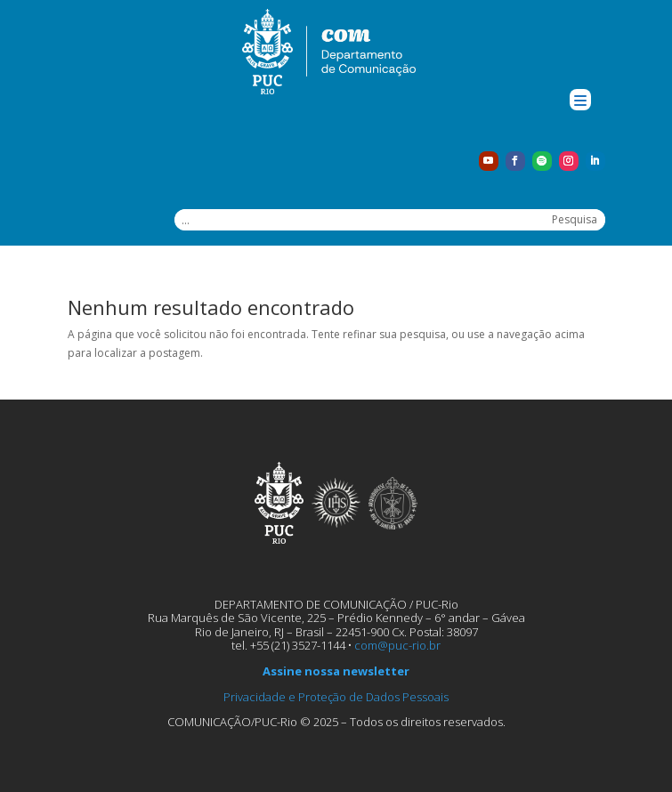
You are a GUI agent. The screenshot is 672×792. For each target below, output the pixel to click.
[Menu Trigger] (580, 100)
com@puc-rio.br (397, 645)
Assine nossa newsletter (336, 671)
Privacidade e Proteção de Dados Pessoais (336, 697)
